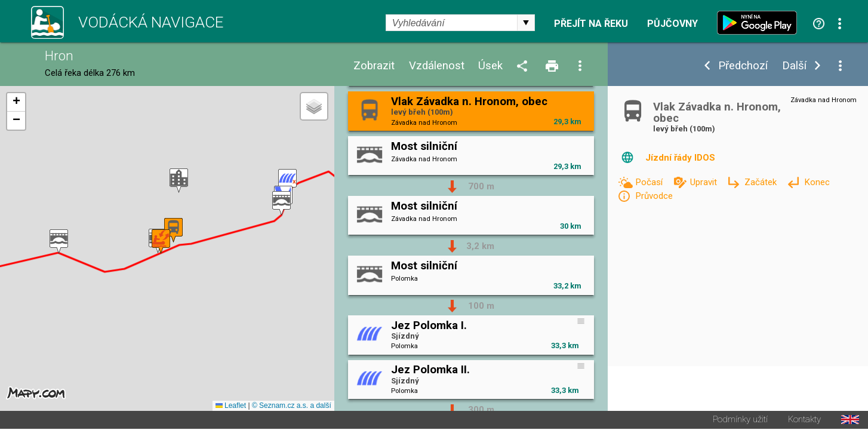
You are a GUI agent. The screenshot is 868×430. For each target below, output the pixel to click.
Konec (817, 182)
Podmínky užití (740, 421)
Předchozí (743, 66)
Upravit (705, 182)
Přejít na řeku (591, 24)
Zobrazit (374, 66)
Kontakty (804, 421)
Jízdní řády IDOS (680, 158)
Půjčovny (672, 24)
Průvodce (654, 196)
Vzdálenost (437, 66)
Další (794, 66)
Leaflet (231, 407)
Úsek (490, 66)
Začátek (762, 182)
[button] (287, 182)
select (526, 23)
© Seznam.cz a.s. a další (292, 407)
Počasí (650, 182)
